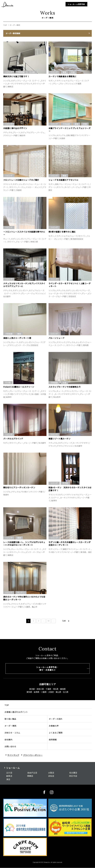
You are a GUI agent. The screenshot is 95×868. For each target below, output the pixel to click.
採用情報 (53, 740)
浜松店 (51, 776)
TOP (5, 25)
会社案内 (8, 740)
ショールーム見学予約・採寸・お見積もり (47, 669)
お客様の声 (54, 726)
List (64, 621)
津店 (8, 779)
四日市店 (73, 776)
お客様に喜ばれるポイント (16, 712)
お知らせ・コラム (12, 733)
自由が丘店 (32, 773)
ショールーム (13, 768)
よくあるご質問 (56, 733)
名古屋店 (73, 773)
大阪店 (51, 773)
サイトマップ (13, 755)
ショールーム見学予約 (76, 4)
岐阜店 (9, 776)
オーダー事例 (10, 726)
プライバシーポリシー (33, 755)
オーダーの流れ (56, 719)
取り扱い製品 (10, 719)
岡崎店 (30, 776)
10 (49, 621)
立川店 (9, 773)
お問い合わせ (10, 746)
